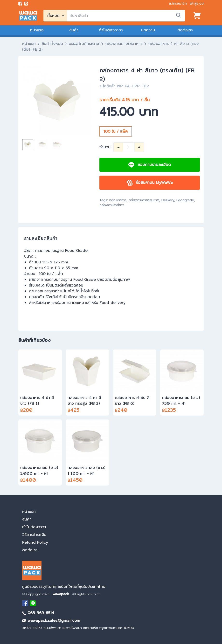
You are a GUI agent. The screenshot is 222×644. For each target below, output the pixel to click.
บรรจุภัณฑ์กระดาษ (84, 44)
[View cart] (197, 16)
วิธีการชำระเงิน (34, 535)
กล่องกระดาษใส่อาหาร (124, 44)
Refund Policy (35, 542)
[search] (126, 16)
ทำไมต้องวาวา (111, 30)
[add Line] (33, 603)
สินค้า (74, 30)
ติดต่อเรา (185, 30)
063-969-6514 (38, 613)
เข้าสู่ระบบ (197, 3)
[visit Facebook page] (20, 4)
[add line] (26, 4)
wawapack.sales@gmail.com (51, 621)
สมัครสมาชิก (178, 3)
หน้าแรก (37, 30)
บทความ (148, 30)
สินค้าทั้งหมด (52, 44)
